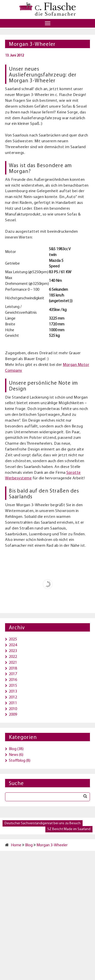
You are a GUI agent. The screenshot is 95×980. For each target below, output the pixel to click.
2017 (13, 674)
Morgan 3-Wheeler (52, 845)
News (14, 755)
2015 (13, 686)
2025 (13, 639)
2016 (13, 680)
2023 (13, 651)
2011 (13, 703)
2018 (13, 669)
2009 (13, 715)
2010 (13, 709)
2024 (13, 645)
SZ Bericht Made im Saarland (69, 829)
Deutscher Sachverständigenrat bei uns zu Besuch (43, 823)
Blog (13, 749)
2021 (13, 663)
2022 (13, 657)
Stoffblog (17, 761)
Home (16, 845)
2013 (13, 692)
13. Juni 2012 (14, 56)
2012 (13, 697)
